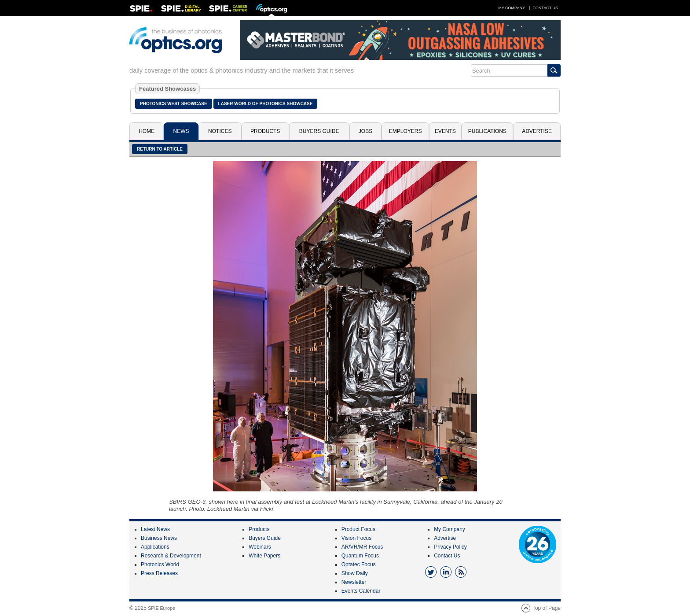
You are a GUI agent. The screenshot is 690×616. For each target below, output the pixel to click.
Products (265, 131)
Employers (406, 131)
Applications (155, 547)
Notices (220, 131)
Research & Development (171, 556)
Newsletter (354, 582)
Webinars (260, 547)
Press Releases (159, 573)
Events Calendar (361, 591)
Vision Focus (356, 538)
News (181, 131)
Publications (487, 131)
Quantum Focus (360, 556)
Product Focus (358, 529)
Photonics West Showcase (174, 104)
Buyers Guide (319, 131)
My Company (512, 8)
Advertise (537, 131)
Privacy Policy (450, 547)
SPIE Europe (161, 608)
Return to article (160, 149)
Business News (159, 538)
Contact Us (545, 8)
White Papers (264, 556)
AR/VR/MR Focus (362, 547)
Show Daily (355, 573)
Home (147, 131)
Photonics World (160, 564)
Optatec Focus (359, 564)
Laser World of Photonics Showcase (266, 104)
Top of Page (547, 608)
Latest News (155, 529)
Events (445, 131)
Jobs (365, 131)
